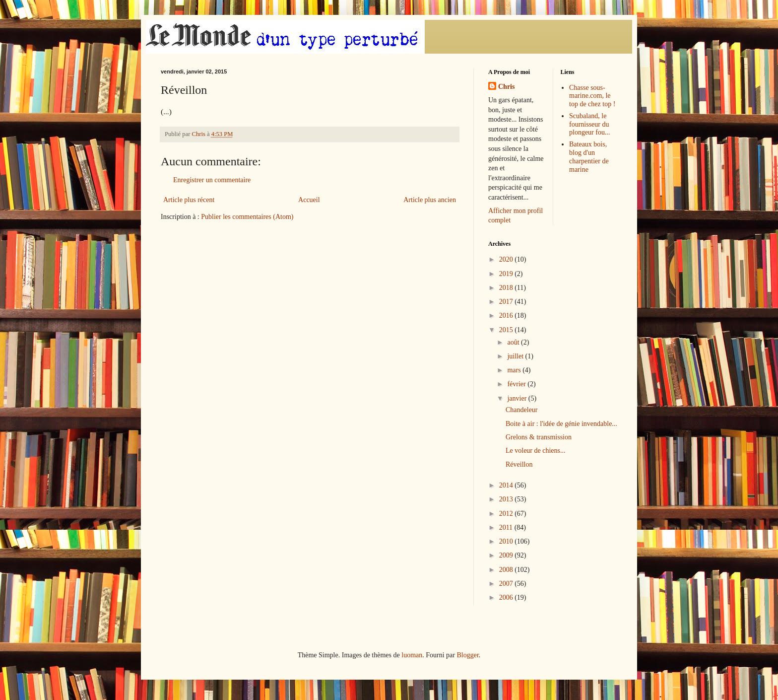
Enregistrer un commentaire (212, 180)
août (514, 342)
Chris (506, 87)
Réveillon (519, 464)
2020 (507, 259)
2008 (507, 570)
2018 (507, 288)
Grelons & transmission (539, 437)
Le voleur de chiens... (536, 451)
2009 (507, 555)
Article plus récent (189, 200)
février (517, 384)
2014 (507, 485)
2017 (507, 302)
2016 (507, 315)
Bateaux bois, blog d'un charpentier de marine (589, 157)
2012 (507, 514)
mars (515, 370)
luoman (412, 655)
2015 (507, 330)
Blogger (467, 655)
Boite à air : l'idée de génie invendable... (561, 424)
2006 (507, 597)
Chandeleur (522, 410)
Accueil (309, 200)
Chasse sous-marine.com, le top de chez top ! (592, 96)
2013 (507, 499)
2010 (507, 541)
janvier (518, 398)
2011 (507, 527)
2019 (507, 274)
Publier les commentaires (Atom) (247, 217)
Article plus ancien (430, 200)
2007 (507, 584)
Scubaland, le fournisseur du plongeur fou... (589, 124)
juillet (516, 356)
